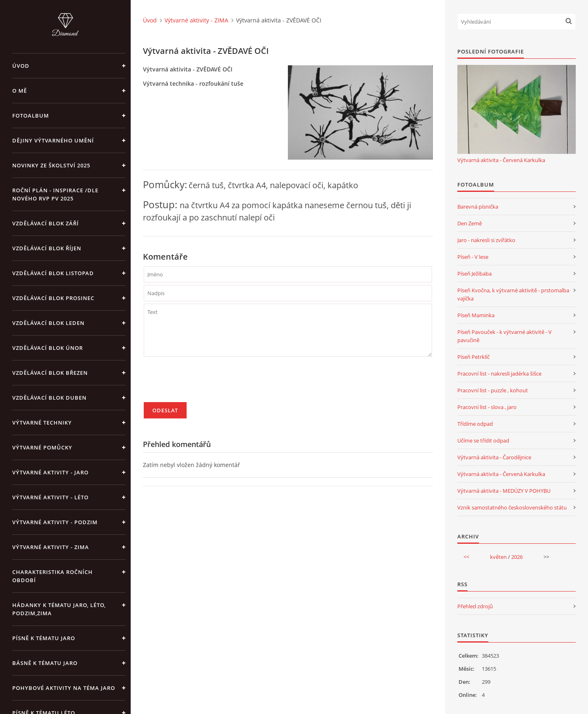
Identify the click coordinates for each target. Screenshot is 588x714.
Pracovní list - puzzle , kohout (493, 390)
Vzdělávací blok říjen (47, 248)
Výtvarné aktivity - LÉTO (50, 497)
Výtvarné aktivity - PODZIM (55, 522)
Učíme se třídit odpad (483, 440)
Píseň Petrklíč (473, 357)
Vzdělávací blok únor (48, 348)
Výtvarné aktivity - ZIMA (51, 547)
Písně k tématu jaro (44, 638)
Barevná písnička (478, 207)
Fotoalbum (31, 116)
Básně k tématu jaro (45, 663)
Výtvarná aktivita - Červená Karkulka (501, 160)
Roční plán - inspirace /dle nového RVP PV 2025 (55, 194)
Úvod (21, 66)
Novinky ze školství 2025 (51, 165)
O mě (20, 91)
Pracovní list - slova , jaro (487, 407)
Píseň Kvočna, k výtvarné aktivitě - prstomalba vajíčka (513, 294)
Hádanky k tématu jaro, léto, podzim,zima (59, 609)
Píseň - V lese (473, 257)
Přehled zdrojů (475, 606)
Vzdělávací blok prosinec (53, 298)
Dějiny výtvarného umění (53, 140)
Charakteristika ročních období (52, 576)
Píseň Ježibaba (474, 274)
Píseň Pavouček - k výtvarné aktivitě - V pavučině (504, 336)
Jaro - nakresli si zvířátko (486, 240)
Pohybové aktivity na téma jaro (64, 688)
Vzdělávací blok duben (49, 398)
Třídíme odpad (475, 424)
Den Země (470, 223)
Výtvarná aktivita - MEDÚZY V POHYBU (504, 491)
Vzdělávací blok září (46, 223)
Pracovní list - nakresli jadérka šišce (499, 374)
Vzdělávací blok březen (50, 373)
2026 (517, 557)
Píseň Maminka (476, 315)
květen (498, 557)
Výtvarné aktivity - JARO (50, 472)
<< (466, 557)
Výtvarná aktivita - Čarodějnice (494, 457)
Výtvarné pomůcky (42, 447)
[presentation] (206, 383)
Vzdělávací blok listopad (53, 273)
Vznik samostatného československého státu (512, 507)
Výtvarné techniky (42, 423)
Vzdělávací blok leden (48, 323)
